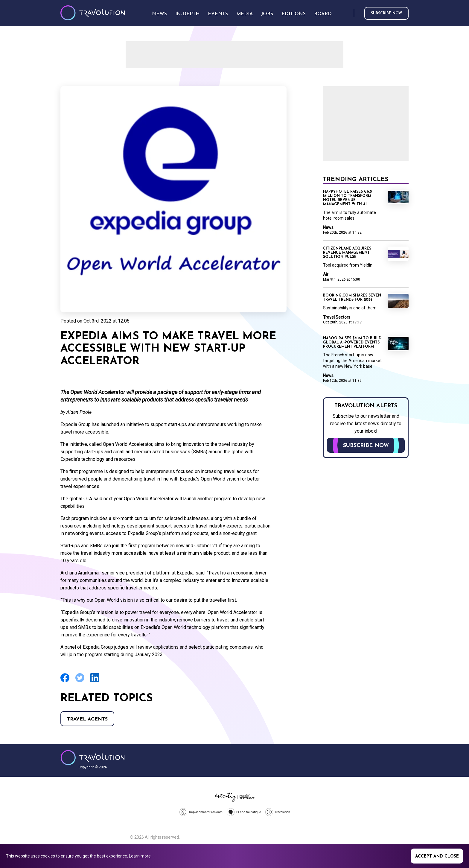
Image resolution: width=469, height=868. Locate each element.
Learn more (140, 856)
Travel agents (87, 719)
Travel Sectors (337, 317)
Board (323, 14)
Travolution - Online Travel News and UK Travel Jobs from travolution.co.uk (93, 758)
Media (245, 14)
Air (326, 274)
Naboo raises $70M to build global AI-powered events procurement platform (352, 343)
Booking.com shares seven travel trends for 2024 (352, 298)
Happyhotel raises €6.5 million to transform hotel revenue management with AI (347, 198)
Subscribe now (386, 13)
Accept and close (437, 856)
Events (218, 14)
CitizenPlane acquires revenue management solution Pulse (347, 253)
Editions (294, 14)
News (328, 227)
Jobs (267, 14)
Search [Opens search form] (348, 13)
